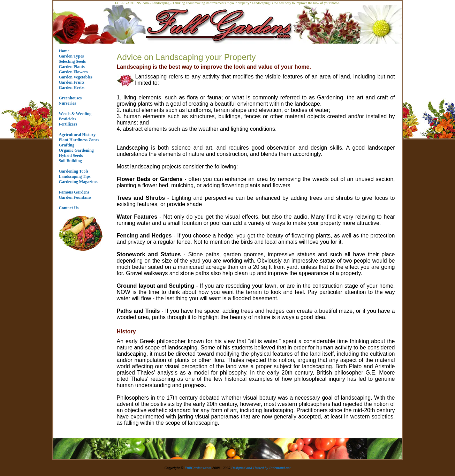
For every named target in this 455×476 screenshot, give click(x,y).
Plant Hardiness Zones (79, 140)
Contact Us (69, 208)
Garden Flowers (73, 72)
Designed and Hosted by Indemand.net (261, 468)
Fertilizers (68, 124)
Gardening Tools (74, 171)
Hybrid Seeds (71, 156)
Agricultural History (77, 135)
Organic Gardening (76, 150)
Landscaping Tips (75, 176)
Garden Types (71, 56)
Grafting (67, 145)
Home (64, 51)
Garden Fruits (72, 82)
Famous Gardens (74, 192)
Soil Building (70, 161)
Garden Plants (72, 67)
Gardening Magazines (79, 182)
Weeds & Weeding (75, 114)
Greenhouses (70, 98)
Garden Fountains (75, 197)
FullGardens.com (198, 468)
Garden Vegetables (76, 77)
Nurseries (67, 103)
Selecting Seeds (73, 61)
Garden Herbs (72, 88)
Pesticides (68, 119)
